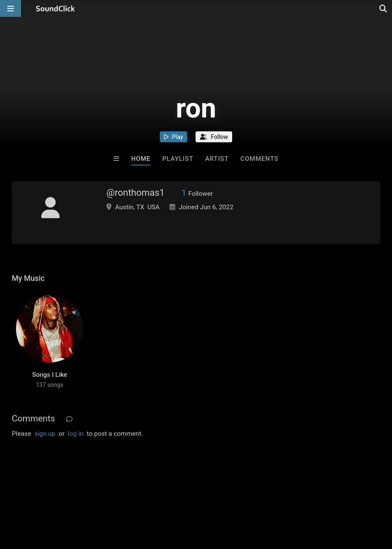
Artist (217, 159)
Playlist (178, 159)
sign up (45, 434)
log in (75, 434)
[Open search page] (384, 8)
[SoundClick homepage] (56, 8)
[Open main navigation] (11, 8)
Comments (260, 159)
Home (141, 159)
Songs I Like (50, 375)
